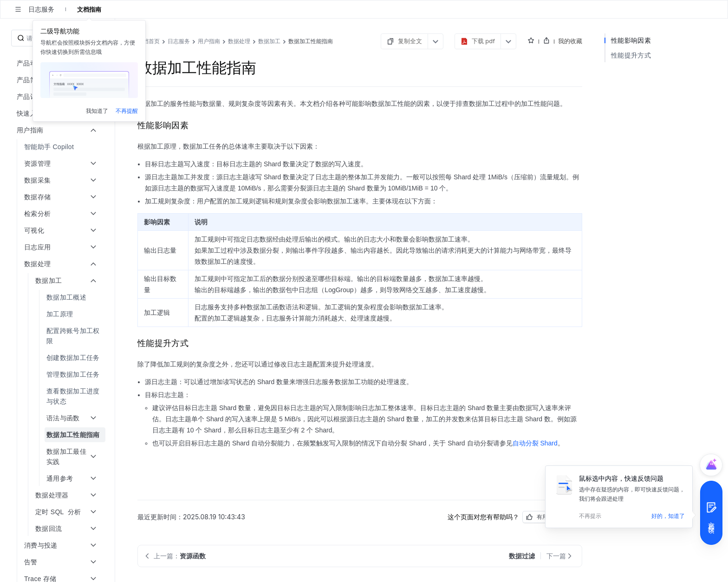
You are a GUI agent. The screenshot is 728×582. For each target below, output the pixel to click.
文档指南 (89, 9)
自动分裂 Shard (535, 443)
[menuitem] (58, 147)
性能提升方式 (631, 55)
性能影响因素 (631, 40)
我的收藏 (570, 41)
